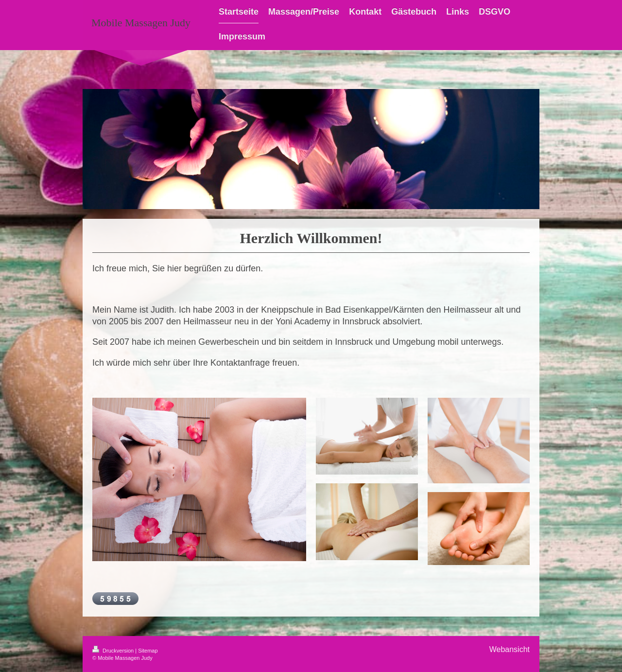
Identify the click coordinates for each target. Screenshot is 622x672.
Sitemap (148, 651)
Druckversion (114, 651)
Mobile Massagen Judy (141, 23)
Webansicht (510, 649)
